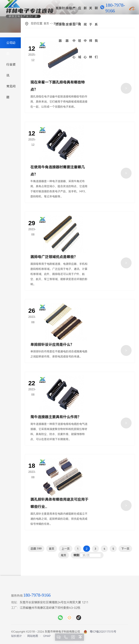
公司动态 (11, 48)
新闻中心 (85, 11)
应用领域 (80, 11)
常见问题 (11, 92)
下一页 (125, 549)
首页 (57, 11)
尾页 (64, 555)
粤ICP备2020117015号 (103, 632)
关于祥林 (91, 11)
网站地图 (33, 636)
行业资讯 (11, 70)
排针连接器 (62, 11)
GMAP (47, 636)
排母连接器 (69, 11)
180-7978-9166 (115, 8)
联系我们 (96, 11)
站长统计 (16, 636)
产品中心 (74, 11)
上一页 (66, 549)
